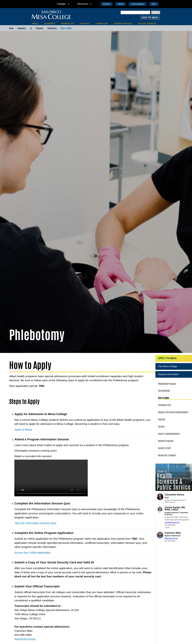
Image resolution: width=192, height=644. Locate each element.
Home (11, 28)
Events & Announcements (169, 414)
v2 (31, 28)
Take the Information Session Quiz (35, 504)
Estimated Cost (165, 386)
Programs (40, 28)
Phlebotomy (52, 28)
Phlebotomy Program (167, 364)
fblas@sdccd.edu (25, 620)
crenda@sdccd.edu (172, 503)
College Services (147, 23)
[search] (135, 12)
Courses (162, 400)
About (35, 23)
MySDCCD (107, 4)
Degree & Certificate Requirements (173, 393)
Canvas (121, 4)
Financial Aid (67, 23)
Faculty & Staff (164, 429)
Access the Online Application (33, 533)
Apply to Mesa (23, 410)
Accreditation (164, 371)
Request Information (168, 355)
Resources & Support (167, 436)
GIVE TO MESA (150, 18)
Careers (161, 407)
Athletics (85, 23)
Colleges (63, 4)
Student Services (123, 23)
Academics (50, 23)
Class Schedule (138, 4)
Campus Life (102, 23)
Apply (154, 4)
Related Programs (166, 422)
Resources (85, 4)
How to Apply (164, 378)
